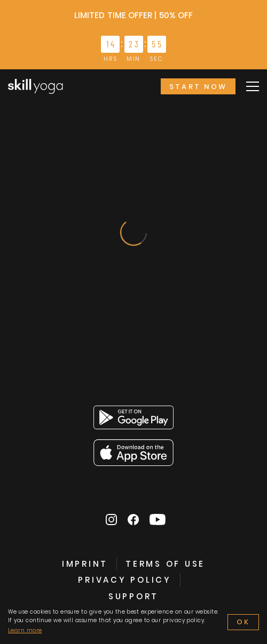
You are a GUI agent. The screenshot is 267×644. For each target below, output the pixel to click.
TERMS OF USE (165, 564)
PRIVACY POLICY (125, 580)
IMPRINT (85, 564)
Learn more (25, 630)
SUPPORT (133, 596)
